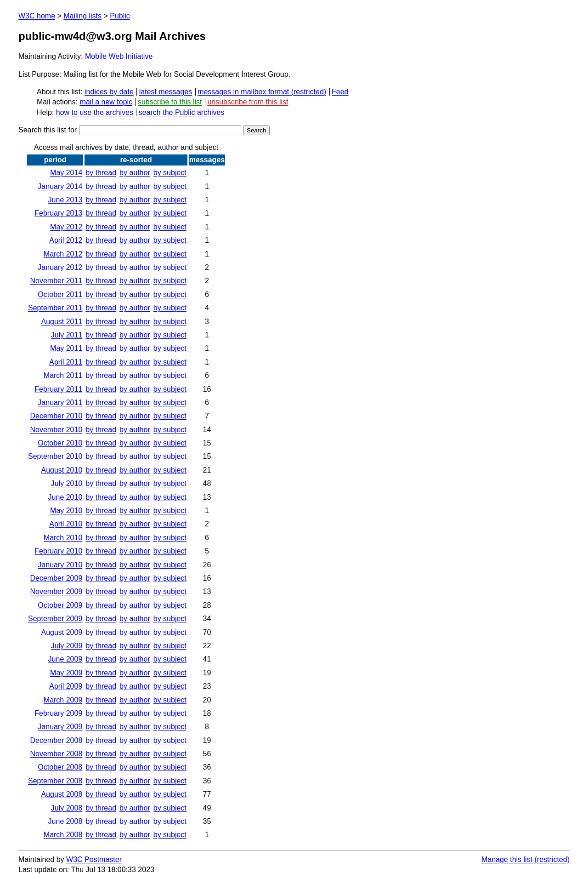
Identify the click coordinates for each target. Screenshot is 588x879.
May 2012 (66, 227)
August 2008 (62, 794)
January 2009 (60, 727)
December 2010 (56, 416)
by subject (170, 173)
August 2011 (62, 322)
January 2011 (60, 402)
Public (120, 16)
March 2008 (63, 835)
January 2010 (60, 565)
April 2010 (66, 524)
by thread (101, 173)
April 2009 (66, 686)
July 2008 (67, 808)
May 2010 (66, 511)
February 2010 (58, 551)
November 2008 (56, 754)
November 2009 (56, 591)
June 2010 (65, 497)
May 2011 (66, 348)
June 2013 (65, 200)
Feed (340, 92)
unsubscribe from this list (248, 102)
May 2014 (66, 173)
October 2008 (60, 767)
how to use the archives (95, 112)
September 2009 (55, 619)
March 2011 (63, 375)
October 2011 (60, 294)
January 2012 (60, 267)
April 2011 (66, 362)
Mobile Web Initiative (119, 56)
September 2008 (55, 781)
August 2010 (62, 470)
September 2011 (55, 308)
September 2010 (55, 456)
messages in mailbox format (243, 92)
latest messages (166, 92)
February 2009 (58, 713)
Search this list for (130, 130)
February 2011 (58, 389)
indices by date (109, 92)
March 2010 (63, 538)
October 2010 (60, 443)
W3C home (37, 16)
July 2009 (67, 646)
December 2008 (56, 740)
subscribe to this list (170, 102)
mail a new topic (106, 102)
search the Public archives (182, 112)
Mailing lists (82, 16)
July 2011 (67, 335)
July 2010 (67, 483)
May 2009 (66, 673)
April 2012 (66, 240)
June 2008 (65, 821)
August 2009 (62, 632)
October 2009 (60, 605)
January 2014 (60, 186)
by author (135, 173)
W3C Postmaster (94, 859)
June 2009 (65, 659)
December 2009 (56, 578)
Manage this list (507, 859)
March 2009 (63, 700)
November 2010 (56, 430)
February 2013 (58, 213)
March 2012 (63, 254)
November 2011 (56, 281)
